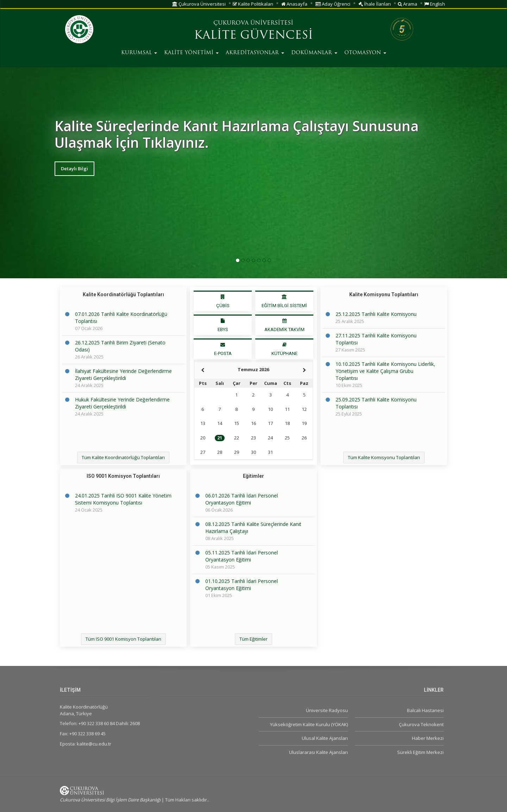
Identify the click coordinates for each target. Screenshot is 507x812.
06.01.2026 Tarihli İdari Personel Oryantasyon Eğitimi (242, 499)
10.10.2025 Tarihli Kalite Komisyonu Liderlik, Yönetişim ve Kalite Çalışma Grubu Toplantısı (385, 371)
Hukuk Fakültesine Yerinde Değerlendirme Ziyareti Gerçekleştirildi (122, 403)
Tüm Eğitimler (254, 639)
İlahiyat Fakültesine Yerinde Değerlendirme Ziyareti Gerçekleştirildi (123, 375)
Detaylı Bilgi (74, 169)
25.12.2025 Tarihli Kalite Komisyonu (376, 314)
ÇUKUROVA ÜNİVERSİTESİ (253, 23)
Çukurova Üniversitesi (199, 4)
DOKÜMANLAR (314, 53)
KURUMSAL (139, 53)
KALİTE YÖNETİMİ (191, 53)
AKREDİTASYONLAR (255, 53)
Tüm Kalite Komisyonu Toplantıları (384, 457)
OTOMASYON (365, 53)
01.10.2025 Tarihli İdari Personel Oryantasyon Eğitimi (242, 585)
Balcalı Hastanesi (425, 710)
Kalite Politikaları (253, 4)
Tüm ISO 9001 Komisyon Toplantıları (123, 639)
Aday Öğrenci (333, 4)
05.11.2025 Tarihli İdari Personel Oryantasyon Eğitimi (242, 556)
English (435, 4)
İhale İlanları (375, 4)
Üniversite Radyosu (327, 710)
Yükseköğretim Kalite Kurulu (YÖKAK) (309, 724)
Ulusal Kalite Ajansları (325, 738)
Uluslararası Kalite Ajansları (318, 752)
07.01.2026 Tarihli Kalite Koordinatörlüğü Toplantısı (121, 318)
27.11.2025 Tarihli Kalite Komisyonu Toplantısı (376, 339)
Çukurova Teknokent (421, 724)
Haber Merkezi (428, 738)
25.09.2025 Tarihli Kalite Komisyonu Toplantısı (376, 403)
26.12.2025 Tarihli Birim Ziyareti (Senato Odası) (120, 346)
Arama (408, 4)
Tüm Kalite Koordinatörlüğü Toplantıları (123, 457)
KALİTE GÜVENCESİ (254, 36)
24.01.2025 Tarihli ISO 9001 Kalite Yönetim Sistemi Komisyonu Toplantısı (123, 499)
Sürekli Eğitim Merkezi (420, 752)
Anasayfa (294, 4)
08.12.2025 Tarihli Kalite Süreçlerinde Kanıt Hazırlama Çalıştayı (253, 528)
